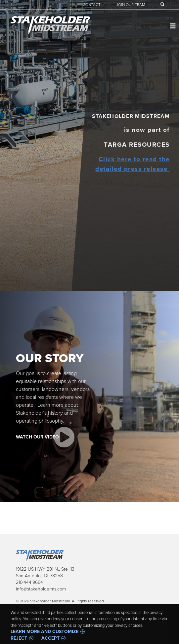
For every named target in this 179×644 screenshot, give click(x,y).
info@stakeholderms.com (41, 589)
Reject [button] (19, 638)
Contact (92, 5)
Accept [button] (50, 638)
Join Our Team (131, 5)
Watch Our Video (37, 437)
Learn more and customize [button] (45, 632)
